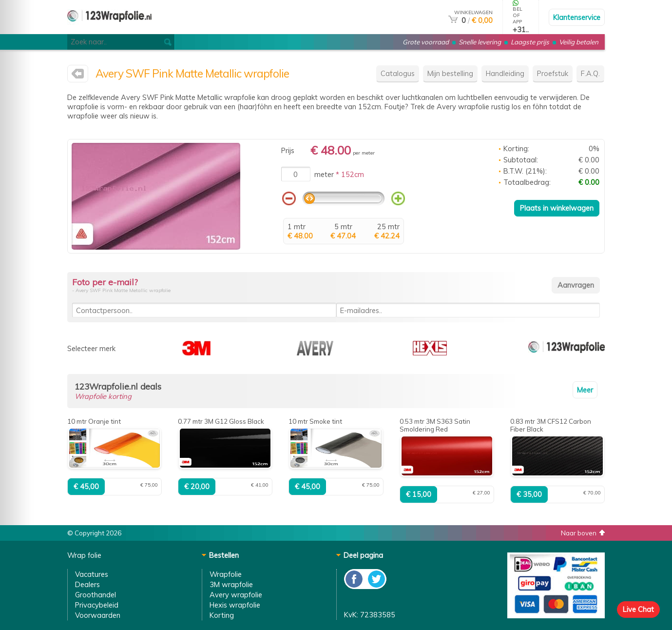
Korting (222, 615)
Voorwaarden (98, 615)
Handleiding (505, 73)
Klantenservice (577, 17)
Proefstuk (553, 73)
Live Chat (638, 609)
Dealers (87, 584)
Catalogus (398, 73)
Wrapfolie (226, 574)
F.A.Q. (590, 73)
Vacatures (92, 574)
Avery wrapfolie (236, 595)
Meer (585, 390)
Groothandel (96, 595)
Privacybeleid (97, 605)
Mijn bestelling (450, 73)
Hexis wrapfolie (235, 605)
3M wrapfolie (231, 584)
